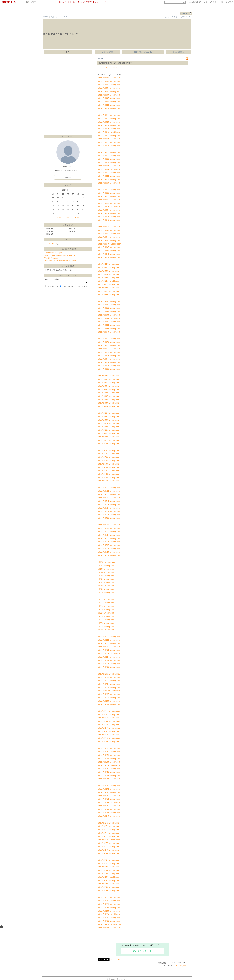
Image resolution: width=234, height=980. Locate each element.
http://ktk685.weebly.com (108, 389)
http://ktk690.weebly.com (108, 406)
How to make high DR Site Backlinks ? (60, 255)
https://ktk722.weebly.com (109, 528)
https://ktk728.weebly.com (109, 549)
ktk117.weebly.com (106, 620)
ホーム (46, 17)
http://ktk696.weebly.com (108, 430)
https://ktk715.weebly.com (109, 501)
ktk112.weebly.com (106, 603)
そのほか (33, 2)
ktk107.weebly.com (106, 582)
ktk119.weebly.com (106, 626)
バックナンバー (68, 225)
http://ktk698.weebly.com (108, 437)
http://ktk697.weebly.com (108, 433)
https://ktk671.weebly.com (109, 339)
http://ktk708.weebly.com (108, 474)
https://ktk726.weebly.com (109, 542)
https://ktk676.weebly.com (109, 355)
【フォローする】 (172, 17)
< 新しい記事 (108, 52)
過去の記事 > (178, 52)
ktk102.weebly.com (106, 565)
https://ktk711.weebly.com (109, 488)
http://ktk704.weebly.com (108, 461)
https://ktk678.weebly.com (109, 362)
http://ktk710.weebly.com (108, 481)
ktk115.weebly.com (106, 613)
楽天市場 (229, 2)
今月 (68, 217)
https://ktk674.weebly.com (109, 349)
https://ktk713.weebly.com (109, 494)
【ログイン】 (186, 17)
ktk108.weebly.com (106, 586)
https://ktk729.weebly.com (109, 552)
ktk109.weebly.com (106, 589)
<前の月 (58, 217)
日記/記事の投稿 (68, 249)
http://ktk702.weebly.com (108, 454)
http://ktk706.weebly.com (108, 467)
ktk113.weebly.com (106, 606)
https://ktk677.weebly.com (109, 359)
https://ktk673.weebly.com (109, 345)
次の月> (77, 217)
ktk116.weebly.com (106, 616)
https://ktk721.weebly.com (109, 525)
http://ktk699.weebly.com (108, 440)
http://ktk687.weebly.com (108, 396)
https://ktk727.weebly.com (109, 545)
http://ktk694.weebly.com (108, 423)
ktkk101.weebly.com (106, 562)
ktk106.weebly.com (106, 579)
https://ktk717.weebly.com (109, 508)
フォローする (68, 177)
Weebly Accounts (51, 258)
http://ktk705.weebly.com (108, 464)
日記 (52, 17)
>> (198, 2)
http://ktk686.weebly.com (108, 393)
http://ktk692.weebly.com (108, 416)
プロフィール (62, 17)
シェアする (115, 959)
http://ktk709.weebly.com (108, 477)
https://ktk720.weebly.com (109, 518)
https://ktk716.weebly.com (109, 504)
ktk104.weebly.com (106, 572)
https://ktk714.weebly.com (109, 498)
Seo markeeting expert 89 (55, 253)
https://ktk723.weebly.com (109, 532)
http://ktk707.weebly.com (108, 471)
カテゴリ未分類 (51, 243)
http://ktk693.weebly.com (108, 420)
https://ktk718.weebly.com (109, 511)
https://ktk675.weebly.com (109, 352)
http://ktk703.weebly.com (108, 457)
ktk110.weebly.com (106, 593)
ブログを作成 (218, 2)
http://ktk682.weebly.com (108, 379)
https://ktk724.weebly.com (109, 535)
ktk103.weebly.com (106, 569)
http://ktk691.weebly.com (108, 413)
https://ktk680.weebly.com (109, 369)
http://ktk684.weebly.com (108, 386)
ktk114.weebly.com (106, 609)
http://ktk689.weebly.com (108, 403)
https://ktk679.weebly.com (109, 366)
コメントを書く (180, 965)
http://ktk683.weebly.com (108, 383)
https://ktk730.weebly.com (109, 555)
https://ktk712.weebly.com (109, 491)
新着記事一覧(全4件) (143, 52)
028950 (184, 14)
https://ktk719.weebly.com (109, 515)
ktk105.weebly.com (106, 576)
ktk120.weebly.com (106, 630)
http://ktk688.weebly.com (108, 400)
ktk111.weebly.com (106, 599)
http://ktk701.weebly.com (108, 450)
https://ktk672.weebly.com (109, 342)
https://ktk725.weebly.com (109, 538)
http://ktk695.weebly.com (108, 427)
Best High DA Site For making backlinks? (61, 261)
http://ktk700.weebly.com (108, 444)
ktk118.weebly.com (106, 623)
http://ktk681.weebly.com (108, 376)
